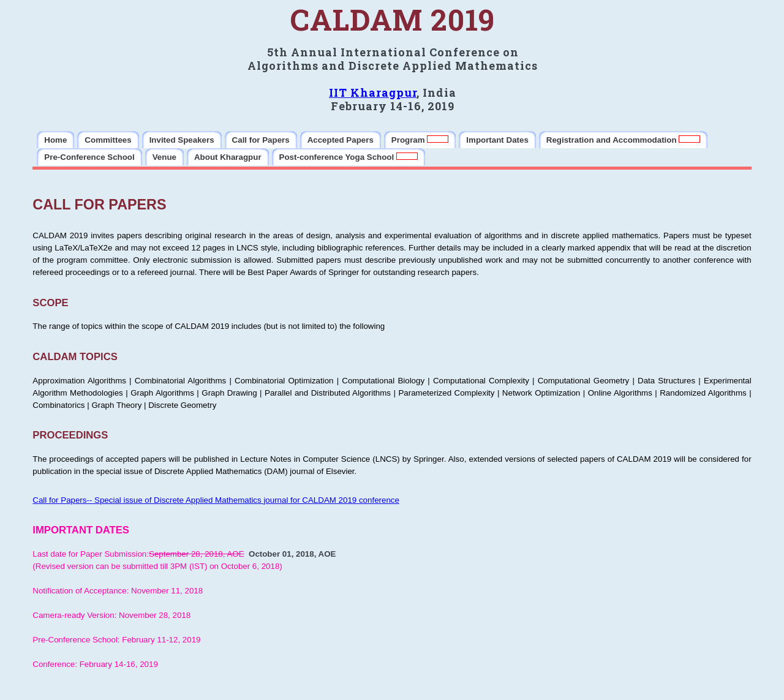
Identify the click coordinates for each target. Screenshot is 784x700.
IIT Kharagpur (373, 92)
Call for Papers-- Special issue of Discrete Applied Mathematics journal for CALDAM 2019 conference (216, 500)
